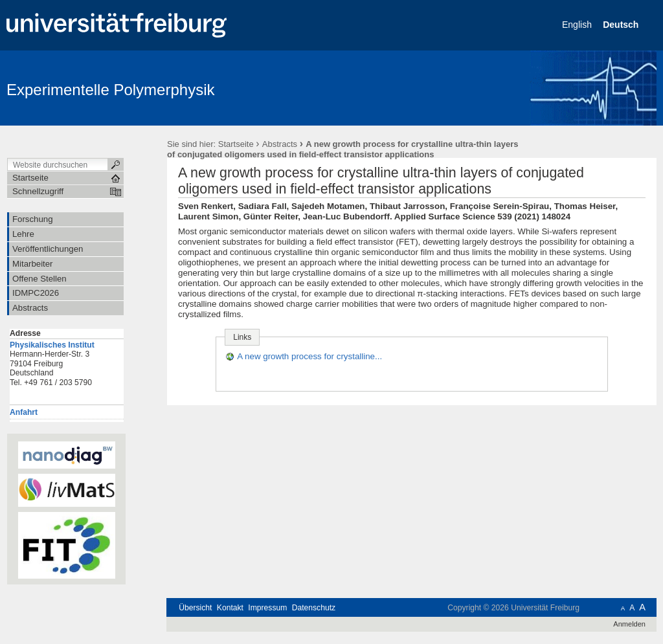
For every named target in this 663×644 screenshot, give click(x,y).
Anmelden (629, 624)
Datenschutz (314, 608)
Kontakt (230, 608)
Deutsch (622, 25)
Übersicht (195, 608)
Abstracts (280, 144)
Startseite (236, 144)
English (578, 25)
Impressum (267, 608)
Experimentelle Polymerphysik (110, 90)
